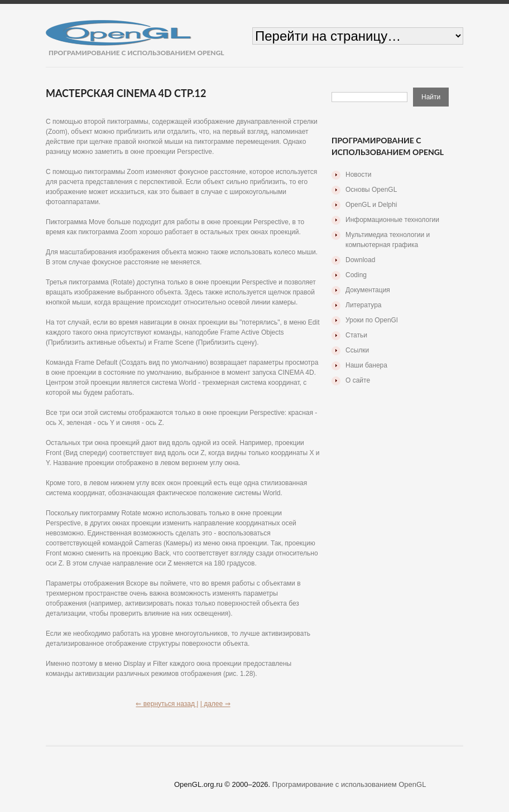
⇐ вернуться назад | (167, 704)
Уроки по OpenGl (372, 320)
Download (360, 260)
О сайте (358, 380)
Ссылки (357, 350)
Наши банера (366, 365)
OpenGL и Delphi (371, 205)
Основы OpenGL (371, 190)
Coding (356, 275)
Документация (368, 290)
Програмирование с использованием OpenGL (349, 784)
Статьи (356, 335)
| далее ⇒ (215, 704)
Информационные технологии (392, 220)
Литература (364, 305)
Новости (358, 175)
